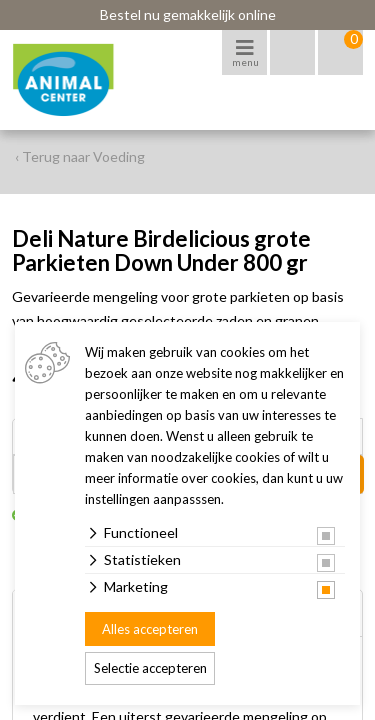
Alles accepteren (150, 629)
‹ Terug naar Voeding (80, 156)
